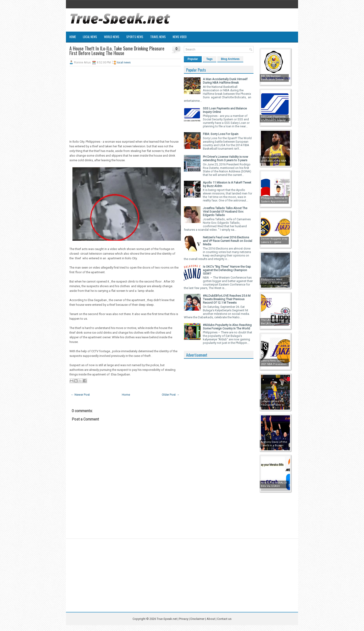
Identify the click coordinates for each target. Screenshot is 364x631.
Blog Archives (230, 59)
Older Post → (171, 395)
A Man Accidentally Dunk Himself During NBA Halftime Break (225, 81)
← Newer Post (80, 395)
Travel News (158, 37)
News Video (180, 37)
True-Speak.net (167, 619)
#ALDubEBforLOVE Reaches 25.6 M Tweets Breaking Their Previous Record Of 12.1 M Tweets (227, 299)
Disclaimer (197, 619)
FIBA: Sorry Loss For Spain (221, 134)
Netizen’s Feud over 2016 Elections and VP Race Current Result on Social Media (227, 241)
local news (124, 62)
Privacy (184, 619)
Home (73, 37)
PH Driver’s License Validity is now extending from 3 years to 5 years (226, 158)
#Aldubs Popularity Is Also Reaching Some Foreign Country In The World (227, 327)
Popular (193, 59)
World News (112, 37)
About (211, 619)
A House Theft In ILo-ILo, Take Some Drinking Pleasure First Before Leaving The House (117, 51)
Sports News (135, 37)
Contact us (224, 619)
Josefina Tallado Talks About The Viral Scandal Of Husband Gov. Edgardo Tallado (225, 212)
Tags (210, 59)
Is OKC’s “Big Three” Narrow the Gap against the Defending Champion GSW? (227, 270)
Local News (90, 37)
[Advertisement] (125, 103)
